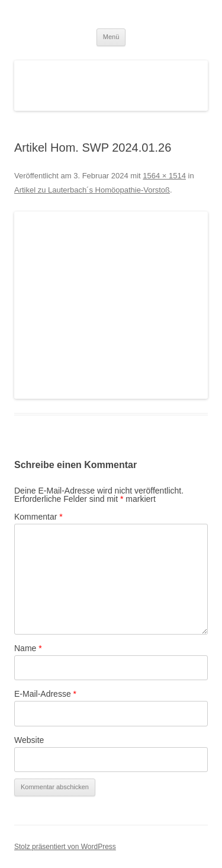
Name (28, 648)
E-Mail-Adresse (45, 694)
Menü (111, 37)
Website (29, 740)
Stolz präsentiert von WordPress (65, 847)
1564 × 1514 (164, 176)
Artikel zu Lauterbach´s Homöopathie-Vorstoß (92, 190)
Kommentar (38, 517)
